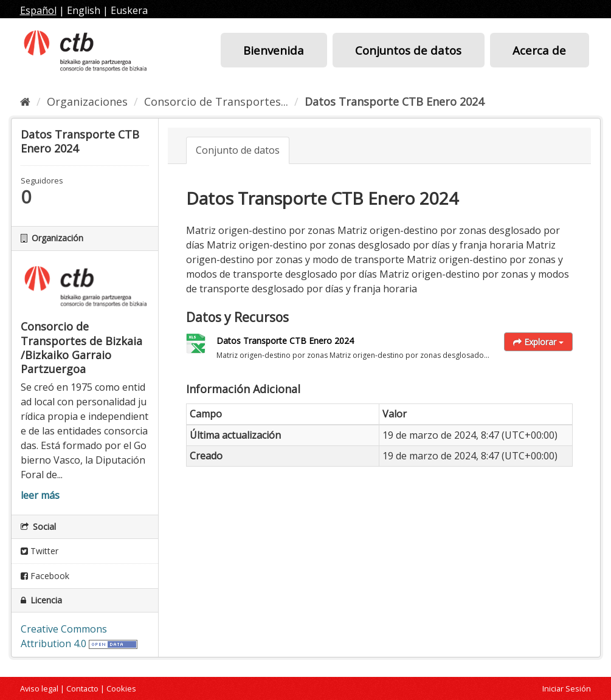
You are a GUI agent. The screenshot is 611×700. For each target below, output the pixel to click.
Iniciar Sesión (567, 688)
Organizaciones (87, 101)
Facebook (45, 576)
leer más (40, 495)
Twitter (40, 551)
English (84, 10)
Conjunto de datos (238, 150)
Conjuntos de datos (408, 50)
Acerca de (539, 50)
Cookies (121, 688)
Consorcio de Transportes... (216, 101)
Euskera (129, 10)
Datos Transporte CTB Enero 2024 (394, 101)
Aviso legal (39, 688)
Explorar (538, 342)
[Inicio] (25, 101)
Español (38, 10)
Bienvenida (274, 50)
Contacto (82, 688)
